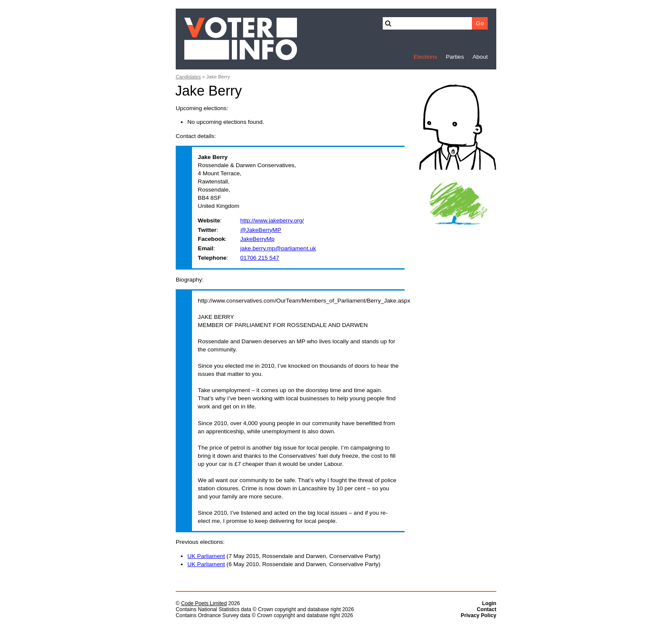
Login (489, 603)
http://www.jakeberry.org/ (272, 220)
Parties (455, 57)
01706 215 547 (260, 258)
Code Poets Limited (204, 603)
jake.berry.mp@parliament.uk (278, 248)
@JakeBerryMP (261, 230)
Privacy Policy (478, 615)
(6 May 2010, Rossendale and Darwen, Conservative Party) (284, 564)
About (480, 57)
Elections (425, 57)
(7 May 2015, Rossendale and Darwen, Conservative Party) (284, 556)
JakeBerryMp (258, 239)
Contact (486, 609)
